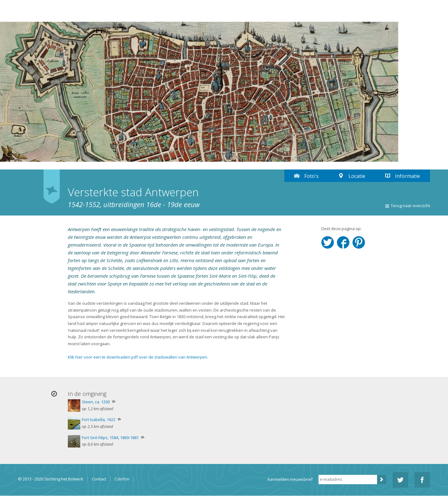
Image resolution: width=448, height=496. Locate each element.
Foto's (311, 176)
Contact (99, 479)
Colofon (122, 479)
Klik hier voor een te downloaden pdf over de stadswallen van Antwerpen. (138, 357)
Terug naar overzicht (410, 206)
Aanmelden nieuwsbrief (290, 479)
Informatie (408, 176)
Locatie (357, 176)
